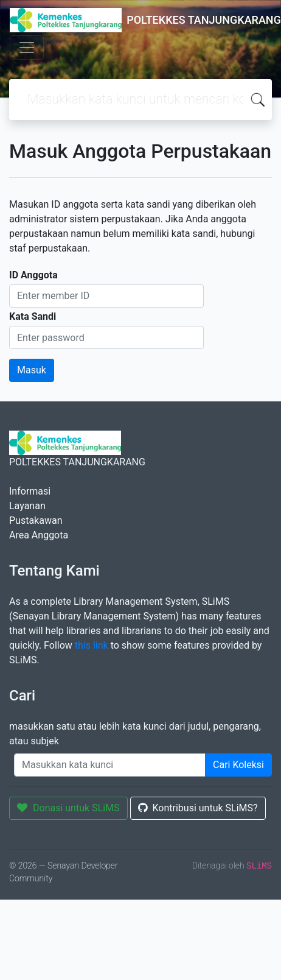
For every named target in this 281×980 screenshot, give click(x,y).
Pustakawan (36, 520)
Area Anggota (39, 535)
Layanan (27, 506)
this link (92, 645)
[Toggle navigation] (27, 48)
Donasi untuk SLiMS (68, 808)
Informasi (30, 491)
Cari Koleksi (238, 765)
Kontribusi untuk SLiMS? (198, 808)
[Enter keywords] (110, 765)
